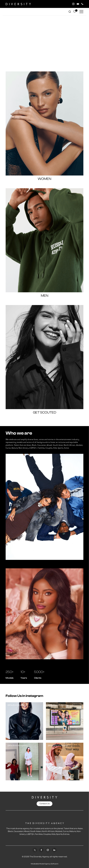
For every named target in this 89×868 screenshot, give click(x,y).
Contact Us (44, 804)
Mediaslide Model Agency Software (45, 864)
